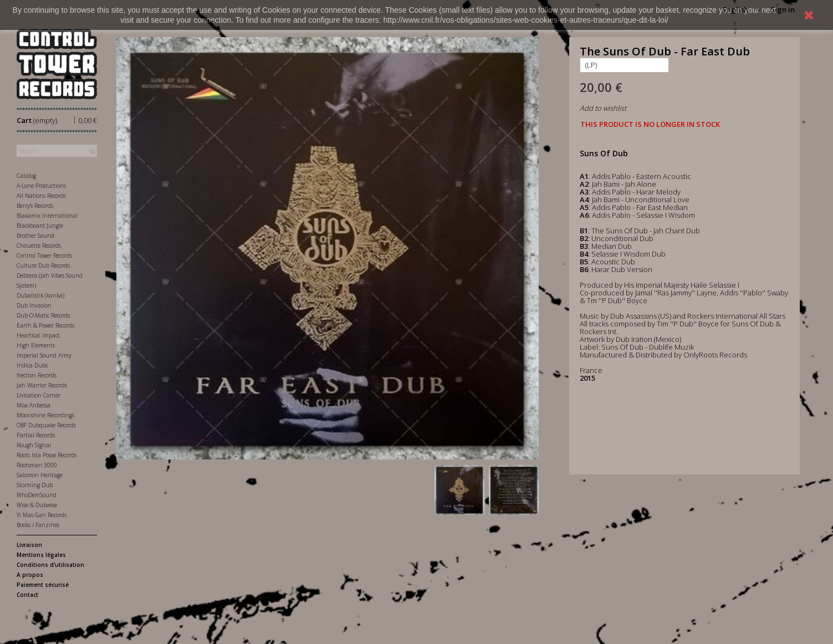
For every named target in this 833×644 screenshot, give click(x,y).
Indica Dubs (32, 365)
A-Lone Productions (41, 186)
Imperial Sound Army (44, 355)
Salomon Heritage (40, 475)
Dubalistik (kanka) (40, 295)
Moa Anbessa (34, 405)
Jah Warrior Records (42, 385)
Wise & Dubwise (37, 505)
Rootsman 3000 (37, 465)
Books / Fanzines (38, 525)
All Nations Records (41, 196)
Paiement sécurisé (43, 585)
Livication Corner (39, 395)
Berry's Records (35, 206)
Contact (27, 595)
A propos (30, 575)
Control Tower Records (44, 255)
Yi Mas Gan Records (42, 515)
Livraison (29, 545)
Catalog (26, 176)
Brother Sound (35, 236)
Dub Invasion (34, 305)
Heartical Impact (38, 335)
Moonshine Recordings (45, 415)
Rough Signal (34, 445)
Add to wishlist (603, 108)
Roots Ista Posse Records (47, 455)
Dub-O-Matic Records (43, 315)
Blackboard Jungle (40, 226)
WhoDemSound (37, 495)
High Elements (36, 345)
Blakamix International (47, 216)
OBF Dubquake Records (46, 425)
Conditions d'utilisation (50, 565)
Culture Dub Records (43, 265)
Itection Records (37, 375)
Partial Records (36, 435)
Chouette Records (39, 246)
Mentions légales (41, 555)
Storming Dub (35, 485)
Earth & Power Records (45, 325)
